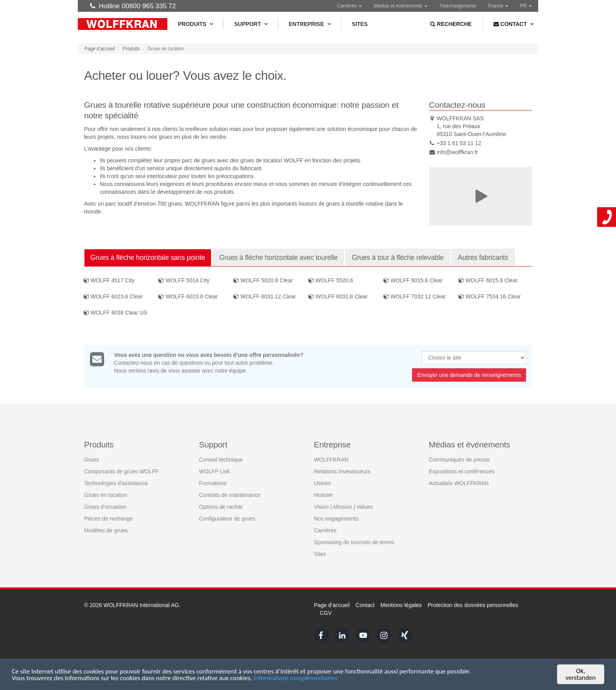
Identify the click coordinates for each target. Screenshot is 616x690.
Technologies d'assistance (116, 483)
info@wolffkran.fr (457, 152)
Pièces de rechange (108, 518)
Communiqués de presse (460, 459)
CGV (326, 613)
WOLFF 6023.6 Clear (113, 297)
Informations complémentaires (295, 678)
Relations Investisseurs (342, 471)
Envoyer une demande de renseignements (469, 377)
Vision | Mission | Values (343, 506)
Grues (92, 459)
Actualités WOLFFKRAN (459, 483)
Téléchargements (458, 6)
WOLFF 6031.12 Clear (265, 297)
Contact (365, 605)
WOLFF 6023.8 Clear (188, 297)
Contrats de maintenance (230, 495)
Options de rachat (221, 506)
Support (251, 24)
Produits (195, 24)
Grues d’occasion (105, 506)
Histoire (323, 495)
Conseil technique (221, 459)
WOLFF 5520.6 (331, 281)
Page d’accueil (100, 49)
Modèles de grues (106, 530)
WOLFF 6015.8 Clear (488, 281)
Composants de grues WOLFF (121, 471)
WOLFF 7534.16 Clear (490, 297)
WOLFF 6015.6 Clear (413, 281)
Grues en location (106, 495)
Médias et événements (401, 6)
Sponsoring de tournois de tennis (354, 542)
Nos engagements (336, 518)
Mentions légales (401, 605)
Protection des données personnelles (473, 605)
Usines (322, 483)
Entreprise (309, 24)
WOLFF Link (215, 471)
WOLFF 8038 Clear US (116, 313)
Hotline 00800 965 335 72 (133, 6)
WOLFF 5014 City (184, 281)
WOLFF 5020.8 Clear (263, 281)
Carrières (350, 6)
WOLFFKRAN (331, 459)
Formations (213, 483)
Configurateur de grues (227, 518)
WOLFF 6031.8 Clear (338, 297)
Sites (360, 24)
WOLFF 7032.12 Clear (415, 297)
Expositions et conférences (462, 471)
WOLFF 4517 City (109, 281)
